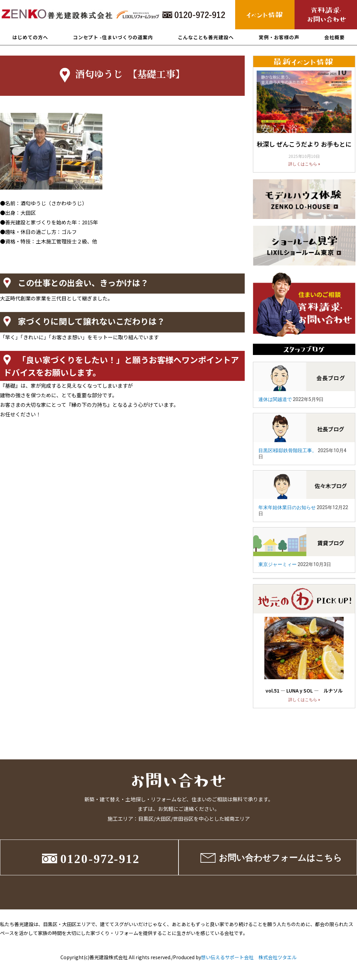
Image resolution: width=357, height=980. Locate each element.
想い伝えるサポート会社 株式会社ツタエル (249, 957)
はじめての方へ (30, 37)
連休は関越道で (275, 399)
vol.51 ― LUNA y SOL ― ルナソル (304, 691)
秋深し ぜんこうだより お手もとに (304, 144)
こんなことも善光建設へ (206, 37)
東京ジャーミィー (277, 564)
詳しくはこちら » (304, 164)
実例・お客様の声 (279, 37)
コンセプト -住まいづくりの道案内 (113, 37)
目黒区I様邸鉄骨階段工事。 (288, 450)
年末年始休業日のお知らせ (287, 507)
